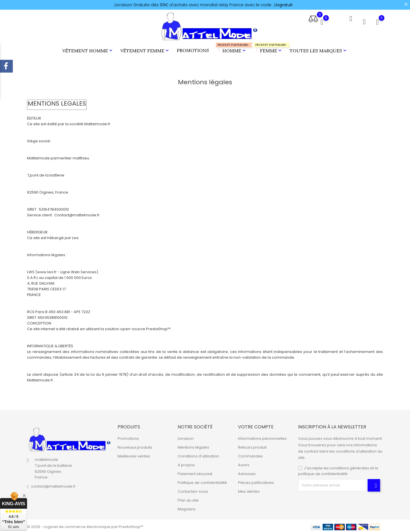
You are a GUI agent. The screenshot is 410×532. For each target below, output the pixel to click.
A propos (186, 463)
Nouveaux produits (135, 445)
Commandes (250, 454)
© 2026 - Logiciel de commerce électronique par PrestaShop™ (85, 525)
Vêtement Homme (88, 50)
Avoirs (244, 463)
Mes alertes (249, 489)
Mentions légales (193, 445)
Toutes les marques (319, 50)
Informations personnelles (262, 437)
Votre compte (256, 425)
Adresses (247, 472)
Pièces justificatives (256, 481)
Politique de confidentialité (202, 481)
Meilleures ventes (134, 454)
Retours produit (252, 445)
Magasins (187, 507)
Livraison (186, 437)
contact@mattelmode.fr (53, 484)
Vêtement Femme (145, 50)
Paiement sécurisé (195, 472)
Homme (231, 47)
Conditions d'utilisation (198, 454)
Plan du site (188, 498)
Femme (268, 47)
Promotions (193, 49)
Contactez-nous (193, 489)
